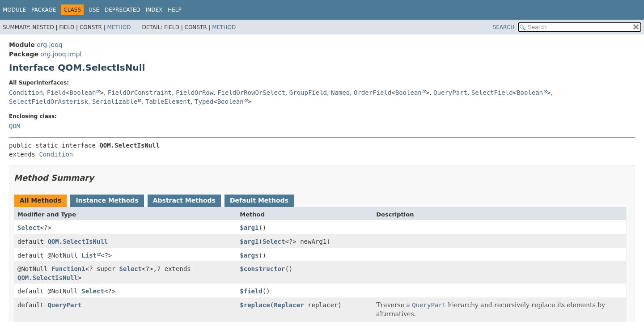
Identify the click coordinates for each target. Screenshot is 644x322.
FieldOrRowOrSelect (251, 93)
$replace (255, 305)
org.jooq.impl (61, 54)
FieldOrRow (195, 93)
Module (14, 10)
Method (119, 27)
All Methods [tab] (40, 200)
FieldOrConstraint (140, 93)
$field (251, 291)
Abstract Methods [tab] (184, 200)
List (89, 255)
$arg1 (249, 228)
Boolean (83, 93)
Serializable (115, 102)
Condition (26, 93)
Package (44, 10)
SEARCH (504, 27)
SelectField (492, 93)
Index (154, 10)
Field (56, 93)
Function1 (68, 269)
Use (94, 10)
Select (29, 228)
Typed (204, 102)
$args (249, 255)
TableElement (168, 102)
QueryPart (450, 93)
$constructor (262, 269)
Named (340, 93)
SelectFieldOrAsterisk (49, 102)
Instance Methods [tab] (107, 200)
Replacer (289, 305)
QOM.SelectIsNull (78, 241)
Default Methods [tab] (259, 200)
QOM (15, 126)
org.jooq (49, 45)
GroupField (308, 93)
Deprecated (123, 10)
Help (175, 10)
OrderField (373, 93)
